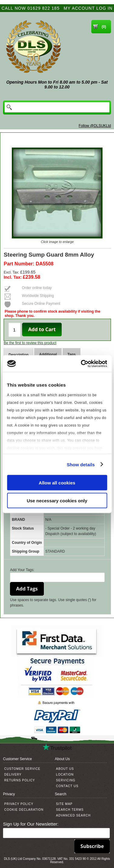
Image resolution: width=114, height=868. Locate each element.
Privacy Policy (19, 804)
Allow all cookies (57, 483)
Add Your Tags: (22, 570)
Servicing (66, 780)
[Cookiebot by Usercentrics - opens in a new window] (81, 364)
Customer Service (22, 769)
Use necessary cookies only (57, 500)
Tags (72, 354)
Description (18, 355)
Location (65, 775)
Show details (81, 464)
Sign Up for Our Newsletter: (31, 824)
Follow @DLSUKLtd (95, 126)
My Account (79, 8)
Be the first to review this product (30, 343)
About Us (65, 769)
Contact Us (67, 786)
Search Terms (70, 810)
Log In (104, 8)
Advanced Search (73, 815)
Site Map (64, 804)
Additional (48, 354)
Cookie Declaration (24, 810)
